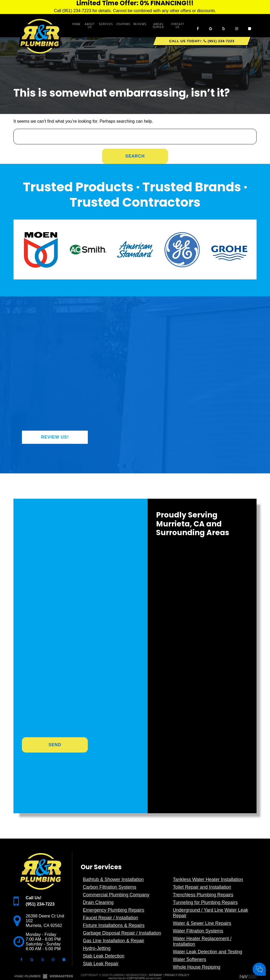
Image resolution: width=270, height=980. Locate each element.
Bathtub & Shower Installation (113, 879)
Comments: (196, 924)
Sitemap (156, 975)
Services (106, 24)
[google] (210, 25)
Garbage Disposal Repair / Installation (122, 933)
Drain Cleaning (98, 902)
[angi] (250, 25)
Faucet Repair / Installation (110, 918)
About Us (90, 26)
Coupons (123, 24)
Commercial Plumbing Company (116, 895)
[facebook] (197, 25)
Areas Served (158, 26)
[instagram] (237, 25)
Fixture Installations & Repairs (114, 925)
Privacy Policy (177, 975)
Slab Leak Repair (101, 964)
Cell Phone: (196, 919)
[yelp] (224, 25)
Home (76, 24)
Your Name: (196, 913)
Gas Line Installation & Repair (114, 941)
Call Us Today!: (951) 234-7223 (202, 41)
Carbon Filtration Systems (109, 887)
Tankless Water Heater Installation (208, 879)
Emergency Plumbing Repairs (114, 910)
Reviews (140, 24)
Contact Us (178, 26)
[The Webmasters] (44, 978)
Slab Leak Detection (103, 956)
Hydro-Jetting (97, 948)
